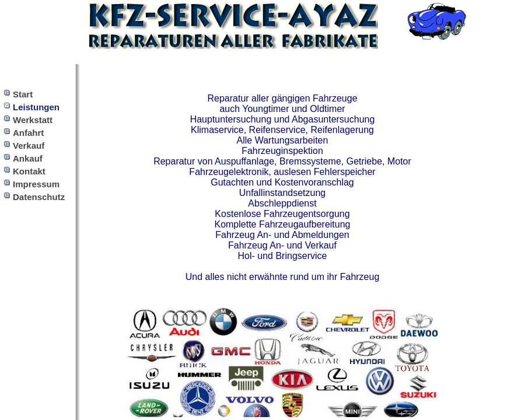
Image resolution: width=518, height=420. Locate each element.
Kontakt (29, 171)
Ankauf (28, 158)
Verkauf (29, 146)
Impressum (36, 184)
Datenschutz (39, 197)
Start (23, 94)
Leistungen (36, 107)
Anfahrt (28, 133)
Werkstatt (33, 120)
